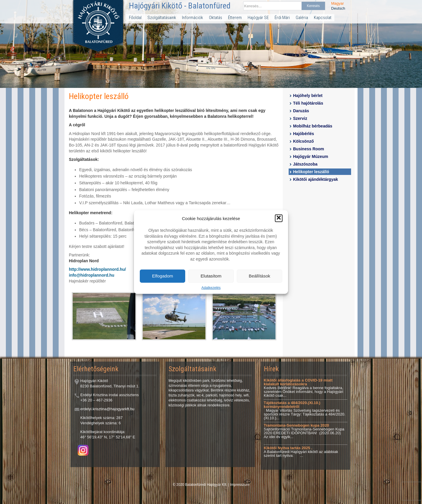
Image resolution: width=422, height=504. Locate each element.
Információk (193, 18)
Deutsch (338, 8)
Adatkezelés (211, 287)
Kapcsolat (323, 18)
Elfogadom (163, 276)
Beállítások (260, 276)
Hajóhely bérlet (308, 96)
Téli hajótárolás (308, 103)
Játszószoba (305, 164)
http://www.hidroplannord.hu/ (97, 269)
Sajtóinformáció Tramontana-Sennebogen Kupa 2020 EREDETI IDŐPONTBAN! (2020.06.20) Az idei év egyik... (304, 431)
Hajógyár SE (258, 18)
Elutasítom (211, 276)
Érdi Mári (282, 18)
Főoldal (135, 18)
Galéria (302, 18)
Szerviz (300, 118)
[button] (279, 218)
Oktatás (216, 18)
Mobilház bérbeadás (313, 126)
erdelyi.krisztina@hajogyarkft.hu (107, 409)
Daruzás (301, 111)
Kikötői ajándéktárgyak (315, 179)
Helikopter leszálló (311, 172)
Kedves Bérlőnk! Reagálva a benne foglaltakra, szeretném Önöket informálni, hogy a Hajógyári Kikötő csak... (303, 388)
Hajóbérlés (304, 134)
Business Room (309, 149)
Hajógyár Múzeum (311, 156)
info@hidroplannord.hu (92, 275)
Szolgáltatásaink (162, 18)
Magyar (337, 3)
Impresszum (240, 485)
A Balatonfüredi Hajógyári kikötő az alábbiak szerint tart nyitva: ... (301, 452)
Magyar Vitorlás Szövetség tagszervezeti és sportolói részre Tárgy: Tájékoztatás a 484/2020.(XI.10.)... (304, 410)
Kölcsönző (303, 141)
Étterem (235, 18)
